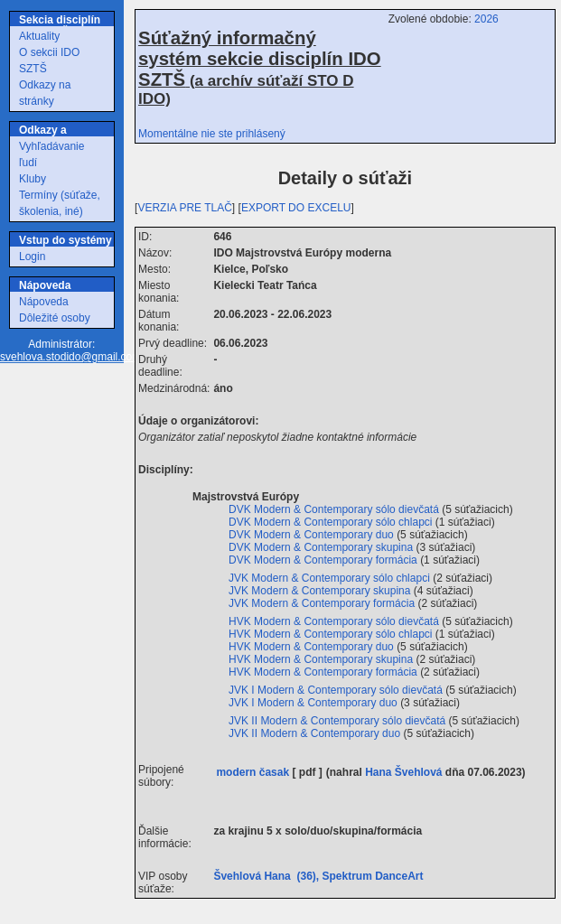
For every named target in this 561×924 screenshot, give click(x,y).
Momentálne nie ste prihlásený (212, 134)
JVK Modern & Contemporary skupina (321, 591)
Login (32, 257)
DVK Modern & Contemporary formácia (324, 560)
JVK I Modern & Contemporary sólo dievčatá (337, 690)
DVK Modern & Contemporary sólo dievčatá (335, 509)
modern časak (252, 772)
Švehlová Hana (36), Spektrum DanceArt (321, 876)
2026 (486, 19)
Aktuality (39, 36)
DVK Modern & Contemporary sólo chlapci (332, 522)
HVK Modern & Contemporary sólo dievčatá (335, 621)
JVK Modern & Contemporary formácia (323, 603)
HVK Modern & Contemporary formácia (324, 672)
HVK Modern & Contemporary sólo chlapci (332, 634)
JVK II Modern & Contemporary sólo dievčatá (338, 721)
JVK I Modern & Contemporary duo (314, 703)
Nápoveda (44, 302)
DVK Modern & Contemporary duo (313, 535)
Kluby (33, 179)
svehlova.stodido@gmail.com (70, 357)
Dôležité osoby (55, 318)
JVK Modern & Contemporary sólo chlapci (331, 578)
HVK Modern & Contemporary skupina (322, 659)
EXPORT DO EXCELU (296, 208)
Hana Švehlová (403, 772)
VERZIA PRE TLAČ (184, 208)
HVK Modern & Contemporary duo (313, 647)
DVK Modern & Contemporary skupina (322, 547)
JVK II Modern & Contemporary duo (316, 733)
